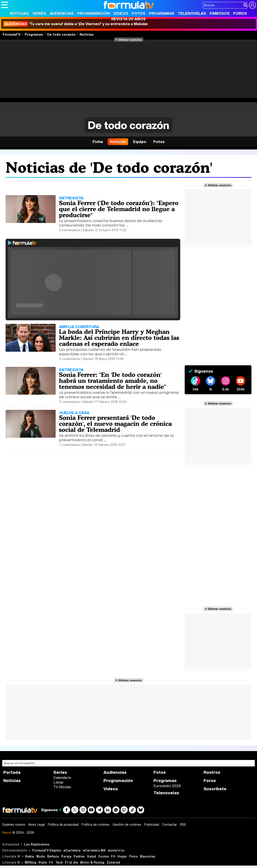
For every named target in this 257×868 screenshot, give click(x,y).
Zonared (113, 862)
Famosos (220, 13)
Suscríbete (215, 789)
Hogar (122, 856)
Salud (91, 856)
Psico (134, 856)
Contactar (170, 825)
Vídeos (121, 13)
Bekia (30, 856)
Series (39, 13)
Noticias (19, 13)
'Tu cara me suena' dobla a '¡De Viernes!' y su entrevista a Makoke (76, 24)
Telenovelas (192, 13)
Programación (93, 13)
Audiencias (62, 13)
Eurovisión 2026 (167, 786)
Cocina (103, 856)
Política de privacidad (63, 825)
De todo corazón (61, 34)
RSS (183, 825)
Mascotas (148, 856)
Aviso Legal (36, 825)
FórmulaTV (12, 34)
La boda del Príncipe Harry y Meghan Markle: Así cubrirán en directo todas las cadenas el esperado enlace (119, 338)
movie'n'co (116, 850)
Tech (59, 862)
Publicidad (152, 825)
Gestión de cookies (127, 825)
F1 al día (71, 862)
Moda (41, 856)
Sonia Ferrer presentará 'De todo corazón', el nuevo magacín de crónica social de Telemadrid (115, 424)
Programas (162, 13)
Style (43, 862)
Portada (12, 772)
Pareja (66, 856)
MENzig (30, 862)
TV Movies (62, 787)
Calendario (62, 778)
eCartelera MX (94, 850)
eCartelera (72, 850)
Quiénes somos (14, 825)
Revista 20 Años (128, 19)
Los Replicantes (37, 844)
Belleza (53, 856)
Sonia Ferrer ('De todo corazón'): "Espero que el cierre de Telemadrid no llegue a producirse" (119, 209)
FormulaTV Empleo (47, 850)
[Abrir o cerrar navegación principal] (5, 5)
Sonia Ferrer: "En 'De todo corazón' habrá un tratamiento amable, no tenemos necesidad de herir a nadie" (112, 381)
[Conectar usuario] (252, 5)
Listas (58, 782)
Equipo (140, 142)
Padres (79, 856)
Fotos (139, 13)
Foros (240, 13)
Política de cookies (96, 825)
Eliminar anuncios (130, 40)
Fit (113, 856)
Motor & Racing (92, 862)
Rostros (212, 772)
